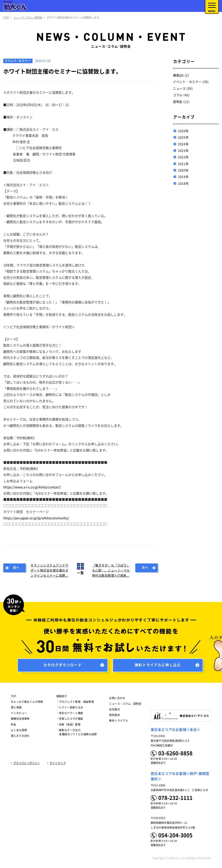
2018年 (183, 184)
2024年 (183, 144)
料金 (14, 726)
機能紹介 (62, 697)
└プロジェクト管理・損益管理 (75, 703)
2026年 (183, 131)
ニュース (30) (183, 89)
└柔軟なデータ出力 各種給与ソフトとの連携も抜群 (77, 733)
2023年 (183, 151)
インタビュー (19, 714)
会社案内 (114, 711)
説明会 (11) (181, 102)
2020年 (183, 170)
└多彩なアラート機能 (70, 714)
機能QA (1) (181, 75)
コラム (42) (181, 95)
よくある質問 (19, 731)
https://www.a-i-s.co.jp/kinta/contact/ (32, 487)
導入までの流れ (20, 737)
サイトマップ (58, 764)
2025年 (183, 137)
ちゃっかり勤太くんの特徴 (27, 703)
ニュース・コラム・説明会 (125, 705)
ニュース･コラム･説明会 (28, 18)
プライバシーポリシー (27, 764)
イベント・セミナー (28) (191, 82)
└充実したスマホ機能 (70, 720)
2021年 (183, 164)
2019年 (183, 177)
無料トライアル (118, 722)
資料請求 (114, 716)
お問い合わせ (117, 699)
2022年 (183, 157)
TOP (6, 18)
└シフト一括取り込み (70, 709)
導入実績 (16, 709)
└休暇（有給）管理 (69, 726)
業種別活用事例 (20, 720)
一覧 (80, 573)
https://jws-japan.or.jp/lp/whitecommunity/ (36, 518)
